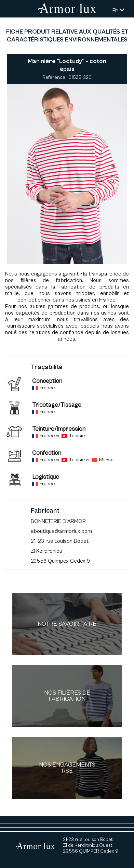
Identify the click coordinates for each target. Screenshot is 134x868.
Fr (118, 10)
